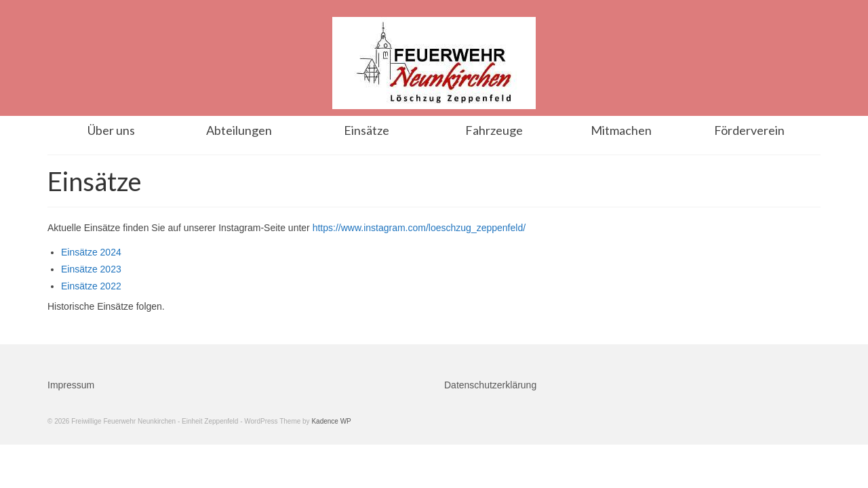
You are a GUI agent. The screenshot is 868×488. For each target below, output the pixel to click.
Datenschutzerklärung (490, 385)
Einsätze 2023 (91, 269)
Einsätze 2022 (91, 286)
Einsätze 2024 (91, 252)
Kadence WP (331, 421)
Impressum (71, 385)
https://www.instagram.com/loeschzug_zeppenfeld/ (419, 228)
